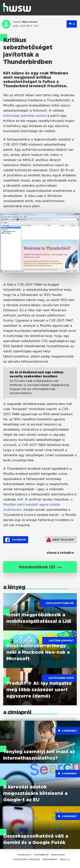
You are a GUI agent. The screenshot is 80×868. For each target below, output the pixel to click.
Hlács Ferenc (30, 22)
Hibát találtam (60, 540)
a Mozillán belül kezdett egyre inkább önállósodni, (38, 504)
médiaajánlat (41, 855)
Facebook (16, 540)
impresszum (25, 855)
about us (65, 859)
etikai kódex (58, 855)
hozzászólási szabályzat (26, 859)
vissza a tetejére (60, 553)
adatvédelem (50, 859)
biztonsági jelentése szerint (25, 116)
